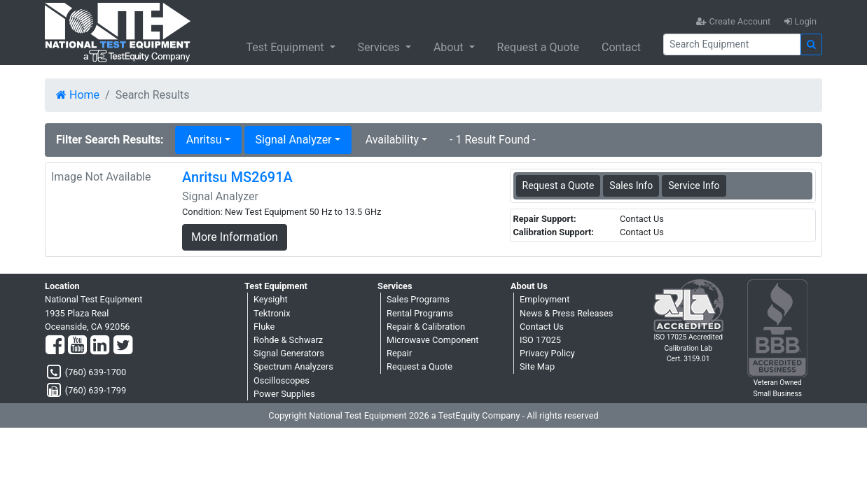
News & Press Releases (566, 313)
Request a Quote (539, 47)
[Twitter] (123, 346)
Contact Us (542, 327)
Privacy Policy (547, 353)
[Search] (732, 44)
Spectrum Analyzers (293, 366)
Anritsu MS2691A (237, 177)
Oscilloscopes (282, 380)
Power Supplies (284, 394)
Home (78, 95)
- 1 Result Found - (493, 140)
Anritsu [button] (204, 140)
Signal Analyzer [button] (294, 140)
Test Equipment (286, 47)
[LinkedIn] (100, 346)
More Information (235, 237)
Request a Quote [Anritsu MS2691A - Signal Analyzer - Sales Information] (559, 185)
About (450, 47)
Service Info (694, 185)
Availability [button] (392, 140)
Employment (545, 299)
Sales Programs (418, 299)
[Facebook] (55, 346)
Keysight (271, 299)
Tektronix (272, 313)
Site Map (537, 366)
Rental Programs (420, 313)
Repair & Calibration (426, 327)
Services (380, 47)
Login (800, 21)
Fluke (264, 327)
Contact (621, 47)
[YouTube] (77, 346)
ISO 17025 (540, 340)
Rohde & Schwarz (288, 340)
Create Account (733, 21)
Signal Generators (289, 353)
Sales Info (631, 185)
